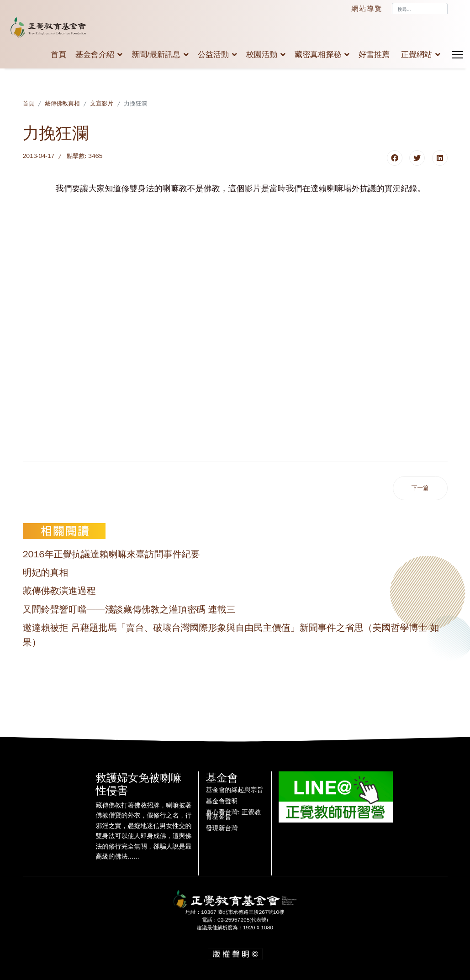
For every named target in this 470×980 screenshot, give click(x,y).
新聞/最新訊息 (156, 55)
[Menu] (457, 55)
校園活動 (262, 55)
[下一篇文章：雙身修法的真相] (420, 488)
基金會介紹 (95, 55)
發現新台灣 (222, 828)
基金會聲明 (222, 802)
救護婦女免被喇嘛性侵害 (138, 784)
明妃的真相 (46, 573)
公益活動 (213, 55)
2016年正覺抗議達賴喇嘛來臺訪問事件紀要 (111, 554)
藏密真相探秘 (318, 55)
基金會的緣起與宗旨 (234, 790)
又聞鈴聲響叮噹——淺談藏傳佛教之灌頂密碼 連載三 (129, 610)
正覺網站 (417, 55)
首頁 (58, 55)
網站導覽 (367, 9)
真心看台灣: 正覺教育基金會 (233, 815)
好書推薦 (374, 55)
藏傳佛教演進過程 (59, 591)
